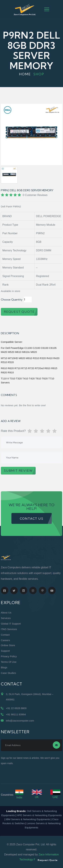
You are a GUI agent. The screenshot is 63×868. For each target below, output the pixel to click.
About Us (6, 613)
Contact (5, 635)
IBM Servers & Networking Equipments (28, 819)
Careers (5, 640)
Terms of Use (9, 662)
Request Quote (48, 860)
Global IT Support (11, 624)
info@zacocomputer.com (20, 721)
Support (5, 651)
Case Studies (8, 673)
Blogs (4, 667)
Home (25, 74)
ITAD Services (9, 629)
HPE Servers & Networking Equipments (39, 815)
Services (6, 618)
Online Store (8, 645)
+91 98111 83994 (16, 714)
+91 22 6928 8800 (16, 708)
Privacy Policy (9, 656)
